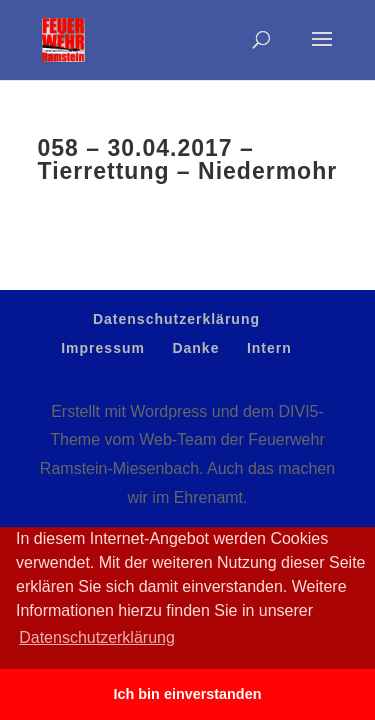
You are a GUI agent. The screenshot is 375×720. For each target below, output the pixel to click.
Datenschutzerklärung (176, 319)
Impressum (103, 348)
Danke (195, 348)
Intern (269, 348)
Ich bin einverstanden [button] (188, 694)
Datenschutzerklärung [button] (97, 637)
